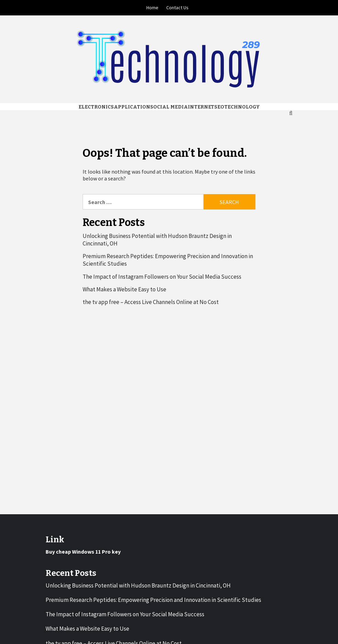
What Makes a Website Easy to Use (124, 289)
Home (152, 8)
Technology (242, 107)
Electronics (96, 107)
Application (132, 107)
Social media (169, 107)
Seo (219, 107)
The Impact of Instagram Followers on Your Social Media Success (162, 277)
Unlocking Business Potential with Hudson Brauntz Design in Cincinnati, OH (157, 240)
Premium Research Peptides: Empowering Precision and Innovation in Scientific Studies (168, 260)
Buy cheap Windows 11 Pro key (83, 552)
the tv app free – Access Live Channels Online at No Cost (151, 302)
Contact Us (177, 8)
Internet (201, 107)
